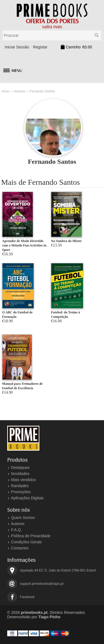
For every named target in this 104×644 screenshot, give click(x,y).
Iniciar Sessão (17, 47)
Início (6, 91)
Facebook (27, 597)
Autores (20, 91)
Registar (40, 47)
